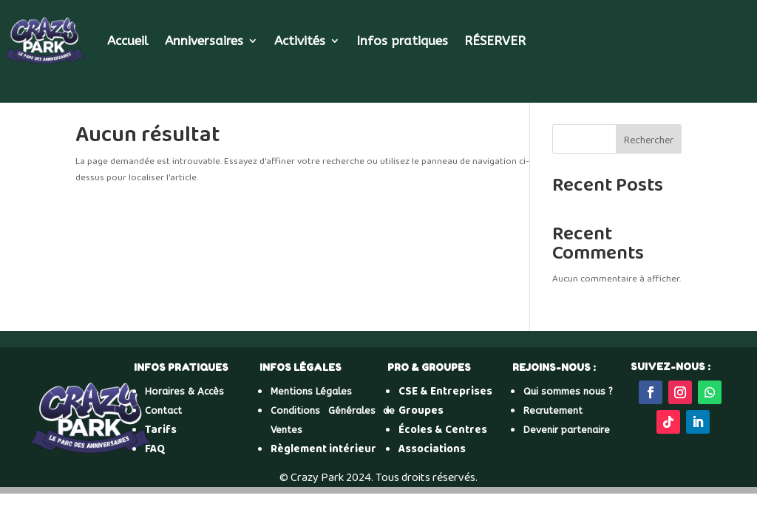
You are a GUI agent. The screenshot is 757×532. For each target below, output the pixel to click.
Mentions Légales (311, 391)
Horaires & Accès (184, 391)
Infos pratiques (402, 41)
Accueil (128, 41)
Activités (300, 41)
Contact (163, 410)
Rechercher (649, 140)
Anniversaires (204, 41)
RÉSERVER (495, 41)
